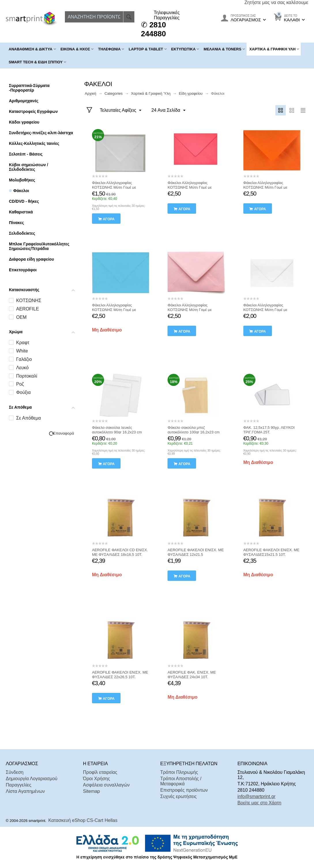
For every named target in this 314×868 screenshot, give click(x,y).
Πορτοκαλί (27, 376)
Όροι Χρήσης (97, 779)
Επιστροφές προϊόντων (184, 790)
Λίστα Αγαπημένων (25, 791)
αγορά (109, 219)
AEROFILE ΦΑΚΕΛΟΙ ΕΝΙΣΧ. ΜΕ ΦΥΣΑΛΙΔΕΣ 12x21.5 (196, 552)
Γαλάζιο (24, 359)
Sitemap (92, 791)
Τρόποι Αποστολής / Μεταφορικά (181, 781)
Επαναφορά (64, 433)
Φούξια (23, 392)
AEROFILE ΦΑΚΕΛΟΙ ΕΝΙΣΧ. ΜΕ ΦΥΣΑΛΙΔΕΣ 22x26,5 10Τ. (120, 675)
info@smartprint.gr (256, 796)
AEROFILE (28, 309)
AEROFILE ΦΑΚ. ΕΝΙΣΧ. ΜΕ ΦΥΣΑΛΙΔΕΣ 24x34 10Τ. (192, 675)
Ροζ (20, 384)
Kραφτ (23, 343)
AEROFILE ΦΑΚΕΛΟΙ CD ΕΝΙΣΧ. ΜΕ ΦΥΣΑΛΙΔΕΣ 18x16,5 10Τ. (120, 552)
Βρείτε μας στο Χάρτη (259, 803)
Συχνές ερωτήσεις (178, 796)
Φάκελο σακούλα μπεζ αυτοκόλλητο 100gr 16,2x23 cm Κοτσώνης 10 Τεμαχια (193, 432)
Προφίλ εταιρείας (100, 772)
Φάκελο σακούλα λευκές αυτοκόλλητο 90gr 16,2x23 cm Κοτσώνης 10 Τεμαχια (117, 432)
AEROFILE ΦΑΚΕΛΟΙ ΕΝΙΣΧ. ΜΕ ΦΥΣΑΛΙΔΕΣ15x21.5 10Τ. (271, 552)
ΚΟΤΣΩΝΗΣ (29, 301)
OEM (21, 317)
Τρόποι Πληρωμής (179, 772)
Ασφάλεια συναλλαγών (106, 785)
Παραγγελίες (19, 785)
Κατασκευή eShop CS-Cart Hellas (83, 820)
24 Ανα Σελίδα (168, 111)
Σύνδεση (15, 772)
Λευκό (22, 368)
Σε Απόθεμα (29, 418)
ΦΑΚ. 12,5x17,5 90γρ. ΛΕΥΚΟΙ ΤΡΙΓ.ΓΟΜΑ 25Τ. (269, 430)
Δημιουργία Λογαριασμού (32, 779)
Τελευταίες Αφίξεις (121, 111)
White (22, 351)
